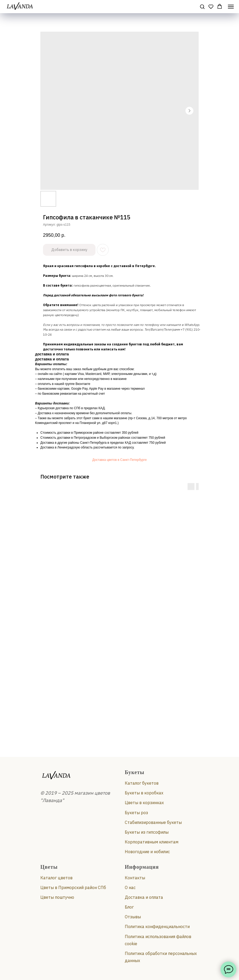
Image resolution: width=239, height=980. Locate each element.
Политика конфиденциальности (157, 926)
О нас (130, 887)
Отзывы (133, 917)
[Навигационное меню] (231, 7)
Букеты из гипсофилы (147, 832)
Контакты (135, 878)
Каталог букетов (142, 783)
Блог (129, 907)
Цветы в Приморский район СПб (73, 887)
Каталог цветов (56, 878)
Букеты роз (136, 813)
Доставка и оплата (144, 897)
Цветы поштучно (57, 897)
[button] (202, 6)
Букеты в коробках (144, 793)
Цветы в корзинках (144, 803)
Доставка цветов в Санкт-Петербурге (119, 460)
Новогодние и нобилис (147, 852)
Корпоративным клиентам (152, 842)
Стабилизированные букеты (153, 822)
